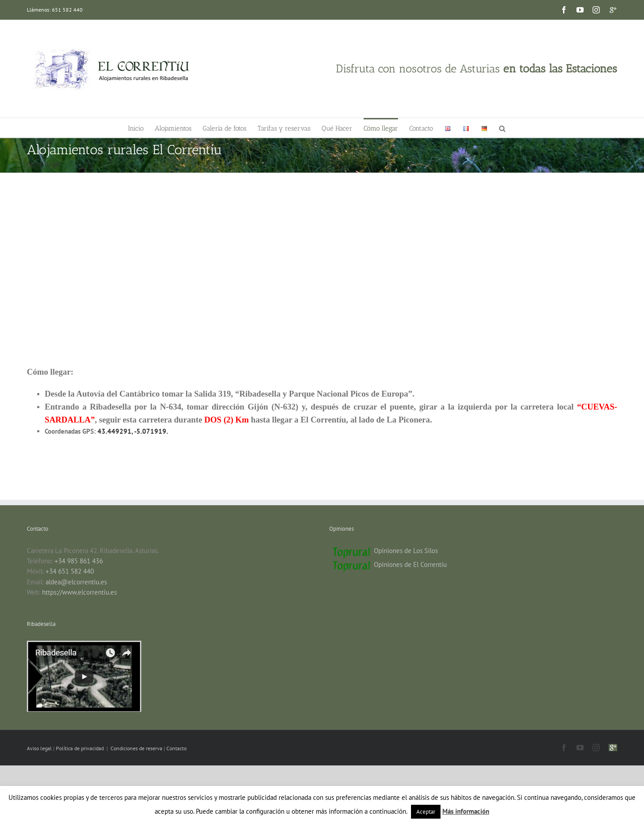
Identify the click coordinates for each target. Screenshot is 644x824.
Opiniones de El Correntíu (410, 564)
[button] (502, 128)
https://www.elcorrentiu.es (79, 592)
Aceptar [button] (426, 812)
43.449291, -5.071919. (133, 431)
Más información (466, 811)
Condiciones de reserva (136, 748)
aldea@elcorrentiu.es (76, 582)
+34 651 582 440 (70, 571)
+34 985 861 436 (79, 561)
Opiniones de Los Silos (406, 551)
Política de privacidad (80, 748)
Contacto (176, 748)
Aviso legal (40, 748)
